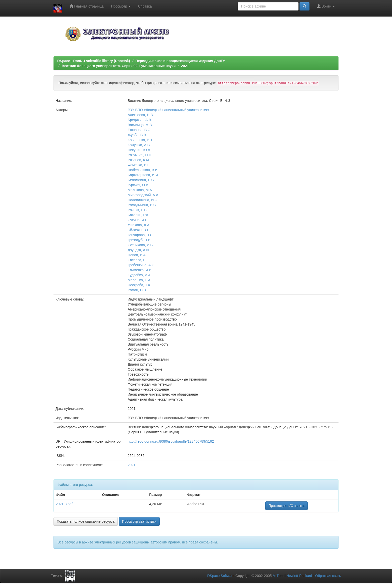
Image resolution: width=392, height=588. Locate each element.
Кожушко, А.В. (139, 145)
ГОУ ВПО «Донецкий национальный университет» (168, 110)
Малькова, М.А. (140, 190)
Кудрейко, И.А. (140, 275)
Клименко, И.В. (140, 270)
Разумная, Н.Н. (140, 155)
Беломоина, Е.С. (141, 180)
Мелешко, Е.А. (140, 280)
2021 (185, 66)
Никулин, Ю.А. (139, 150)
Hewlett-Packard (299, 576)
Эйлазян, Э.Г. (139, 230)
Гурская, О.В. (138, 185)
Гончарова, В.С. (141, 235)
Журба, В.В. (137, 135)
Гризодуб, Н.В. (140, 240)
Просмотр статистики (139, 521)
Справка (145, 6)
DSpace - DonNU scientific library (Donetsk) (94, 61)
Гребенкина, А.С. (141, 265)
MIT (276, 576)
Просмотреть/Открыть (286, 506)
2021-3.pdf (64, 504)
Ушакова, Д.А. (139, 225)
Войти (326, 6)
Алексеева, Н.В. (141, 115)
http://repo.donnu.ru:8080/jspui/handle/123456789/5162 (171, 441)
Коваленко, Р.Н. (140, 140)
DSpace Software (221, 576)
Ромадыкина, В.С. (142, 205)
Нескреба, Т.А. (139, 285)
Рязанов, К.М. (139, 160)
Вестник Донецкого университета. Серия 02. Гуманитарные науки (119, 66)
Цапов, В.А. (137, 255)
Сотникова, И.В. (141, 245)
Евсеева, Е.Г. (138, 260)
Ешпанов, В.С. (139, 130)
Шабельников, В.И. (143, 170)
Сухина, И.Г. (138, 220)
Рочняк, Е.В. (138, 210)
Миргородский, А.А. (143, 195)
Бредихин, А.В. (140, 120)
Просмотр (121, 6)
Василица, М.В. (140, 125)
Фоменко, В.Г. (139, 165)
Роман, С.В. (137, 290)
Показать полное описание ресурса (86, 521)
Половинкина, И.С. (143, 200)
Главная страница (87, 6)
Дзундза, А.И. (139, 250)
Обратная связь (328, 576)
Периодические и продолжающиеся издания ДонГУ (180, 61)
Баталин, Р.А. (138, 215)
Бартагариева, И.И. (143, 175)
